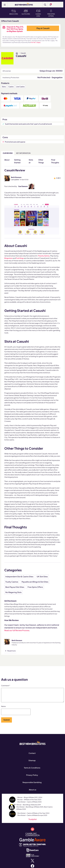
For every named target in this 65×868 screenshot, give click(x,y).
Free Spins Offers (51, 13)
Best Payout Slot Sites (15, 587)
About (7, 160)
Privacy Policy (32, 778)
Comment (6, 685)
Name (3, 709)
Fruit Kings (20, 258)
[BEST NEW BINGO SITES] (24, 4)
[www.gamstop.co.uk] (33, 858)
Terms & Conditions (32, 770)
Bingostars (8, 258)
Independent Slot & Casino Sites (19, 577)
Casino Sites (38, 13)
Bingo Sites (14, 12)
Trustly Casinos (12, 582)
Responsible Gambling (32, 785)
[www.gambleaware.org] (32, 842)
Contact (32, 756)
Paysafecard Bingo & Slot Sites (35, 582)
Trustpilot (33, 822)
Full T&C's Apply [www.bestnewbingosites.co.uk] (36, 42)
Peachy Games (44, 256)
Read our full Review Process (17, 630)
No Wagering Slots (13, 592)
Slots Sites (26, 12)
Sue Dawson (23, 186)
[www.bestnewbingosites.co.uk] (17, 53)
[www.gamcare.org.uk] (32, 853)
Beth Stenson (16, 177)
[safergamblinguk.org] (33, 847)
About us (33, 792)
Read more (12, 651)
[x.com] (32, 863)
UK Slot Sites (42, 577)
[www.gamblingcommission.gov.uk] (33, 837)
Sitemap (32, 763)
